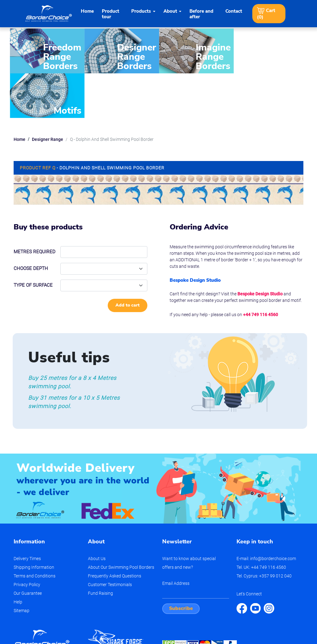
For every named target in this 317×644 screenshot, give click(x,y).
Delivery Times (27, 514)
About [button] (170, 11)
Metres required (35, 207)
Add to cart (128, 260)
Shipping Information (34, 522)
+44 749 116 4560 (261, 270)
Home (87, 11)
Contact (234, 11)
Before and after (201, 14)
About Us (97, 514)
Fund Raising (100, 548)
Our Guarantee (28, 548)
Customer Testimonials (110, 540)
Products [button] (141, 11)
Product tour (111, 14)
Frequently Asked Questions (115, 531)
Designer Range (48, 94)
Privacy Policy (27, 540)
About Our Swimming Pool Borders (121, 522)
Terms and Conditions (35, 531)
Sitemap (22, 566)
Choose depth (31, 224)
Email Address (176, 538)
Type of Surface (33, 240)
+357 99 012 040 (275, 531)
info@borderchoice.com (273, 514)
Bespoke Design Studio (260, 249)
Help (18, 557)
